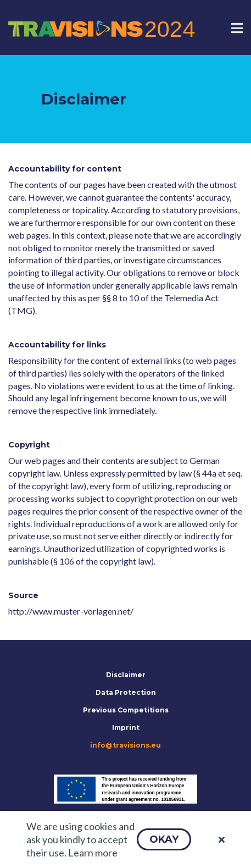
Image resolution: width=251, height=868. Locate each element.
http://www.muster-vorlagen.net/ (71, 611)
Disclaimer (126, 675)
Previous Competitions (126, 710)
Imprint (126, 728)
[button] (164, 839)
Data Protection (126, 692)
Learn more (93, 853)
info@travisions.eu (126, 745)
